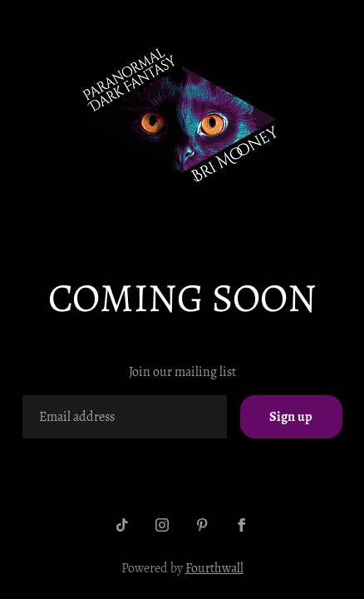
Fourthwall (214, 568)
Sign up (291, 417)
